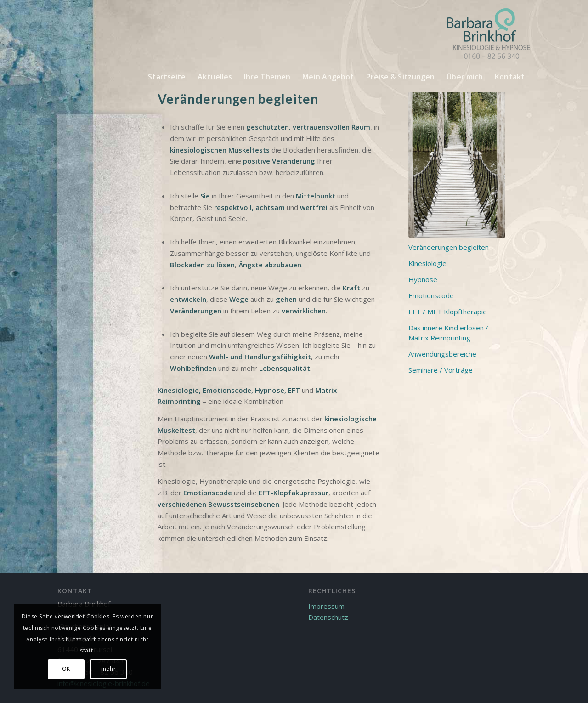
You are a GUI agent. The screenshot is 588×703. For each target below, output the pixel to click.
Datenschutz (328, 617)
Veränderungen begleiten (449, 247)
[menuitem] (167, 77)
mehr (108, 669)
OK (66, 669)
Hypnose (270, 390)
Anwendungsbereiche (442, 354)
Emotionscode (227, 390)
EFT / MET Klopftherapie (448, 312)
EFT (295, 390)
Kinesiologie (178, 390)
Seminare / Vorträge (441, 370)
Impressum (326, 606)
